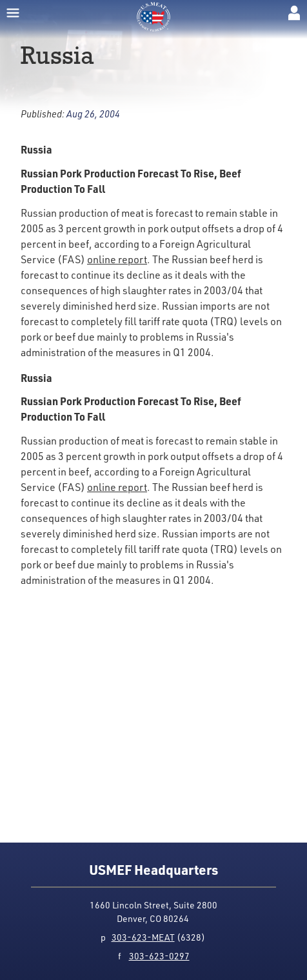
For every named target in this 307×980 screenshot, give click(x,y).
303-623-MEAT (143, 937)
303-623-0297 (159, 956)
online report (117, 259)
